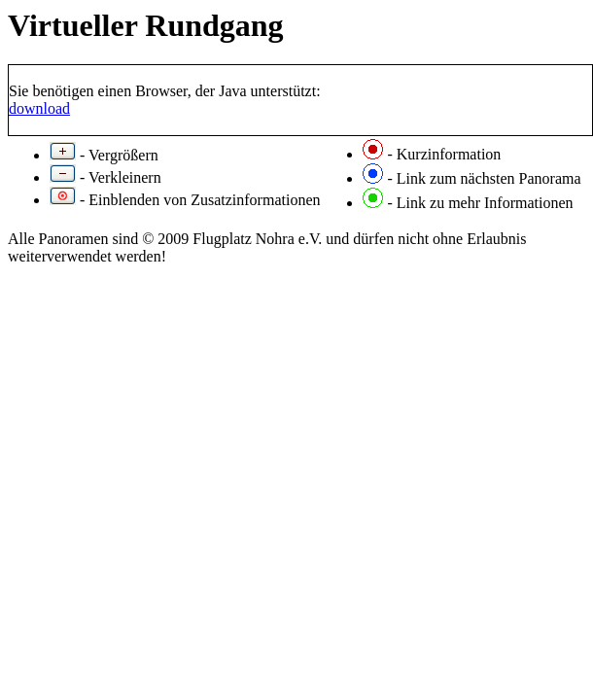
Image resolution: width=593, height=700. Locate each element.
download (39, 108)
